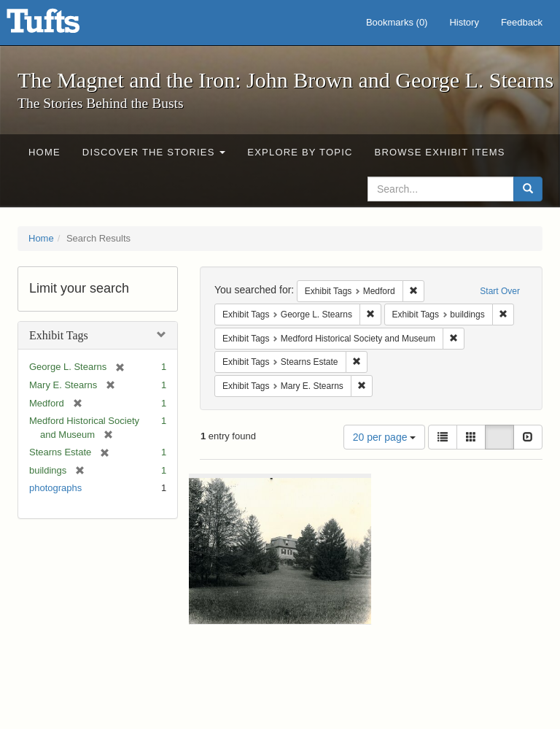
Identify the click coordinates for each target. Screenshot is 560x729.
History (464, 22)
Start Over (500, 291)
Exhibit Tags (59, 335)
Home (44, 152)
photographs (55, 488)
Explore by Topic (300, 152)
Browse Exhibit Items (440, 152)
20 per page (385, 437)
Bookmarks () (397, 22)
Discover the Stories (154, 152)
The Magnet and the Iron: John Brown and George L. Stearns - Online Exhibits (61, 26)
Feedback (522, 22)
